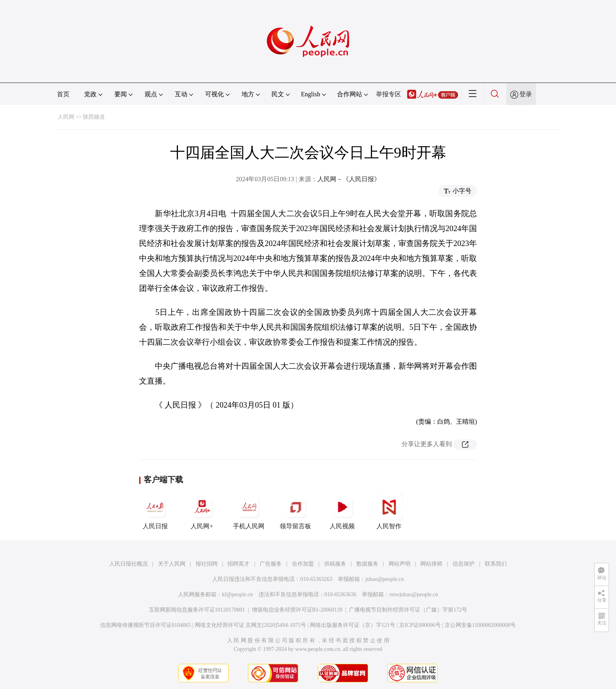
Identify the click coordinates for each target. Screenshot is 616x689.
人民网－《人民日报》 (349, 179)
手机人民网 (249, 511)
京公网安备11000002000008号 (480, 625)
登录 (526, 94)
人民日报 (155, 511)
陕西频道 (94, 117)
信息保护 (464, 564)
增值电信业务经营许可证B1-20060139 (297, 610)
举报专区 (389, 94)
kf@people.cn (237, 594)
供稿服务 (335, 564)
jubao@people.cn (385, 579)
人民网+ (202, 511)
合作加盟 (303, 564)
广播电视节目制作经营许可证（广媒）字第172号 (408, 610)
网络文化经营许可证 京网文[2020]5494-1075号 (251, 625)
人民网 (66, 117)
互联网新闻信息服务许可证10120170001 (197, 610)
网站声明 (400, 564)
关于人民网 (172, 564)
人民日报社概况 (128, 564)
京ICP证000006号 (420, 625)
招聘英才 (238, 564)
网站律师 (431, 564)
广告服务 (271, 564)
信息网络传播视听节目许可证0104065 (146, 625)
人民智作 (389, 511)
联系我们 (496, 564)
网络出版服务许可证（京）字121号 (353, 625)
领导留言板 (295, 511)
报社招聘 (207, 564)
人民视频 (342, 511)
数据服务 (367, 564)
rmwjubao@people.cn (414, 594)
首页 (63, 94)
